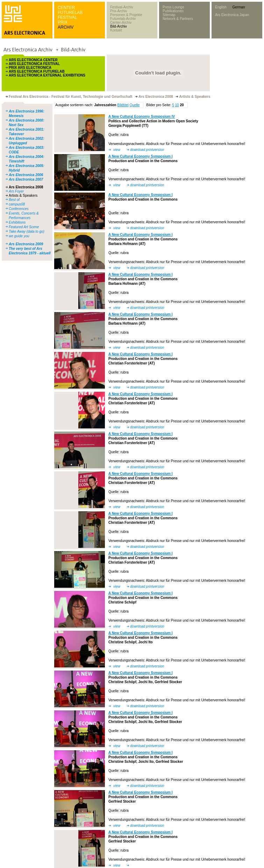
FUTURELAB (70, 13)
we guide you (19, 236)
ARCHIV (66, 27)
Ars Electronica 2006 (26, 175)
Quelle (134, 105)
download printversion (147, 150)
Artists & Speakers (23, 196)
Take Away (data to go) (27, 232)
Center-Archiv (121, 23)
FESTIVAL (67, 17)
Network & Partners (178, 19)
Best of (14, 200)
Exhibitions (17, 222)
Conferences (19, 209)
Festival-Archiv (122, 7)
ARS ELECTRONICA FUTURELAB (37, 71)
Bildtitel (123, 105)
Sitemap (169, 15)
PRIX (63, 22)
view (117, 150)
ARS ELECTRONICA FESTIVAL (34, 64)
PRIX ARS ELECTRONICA (30, 68)
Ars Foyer (16, 191)
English (221, 7)
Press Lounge (173, 7)
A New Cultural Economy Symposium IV (142, 117)
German (238, 7)
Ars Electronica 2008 (26, 187)
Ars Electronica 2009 (26, 244)
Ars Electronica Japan (232, 15)
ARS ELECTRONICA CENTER (33, 60)
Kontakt (116, 30)
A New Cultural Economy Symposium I (141, 156)
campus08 (17, 204)
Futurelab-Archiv (123, 19)
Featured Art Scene (24, 227)
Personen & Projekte (126, 15)
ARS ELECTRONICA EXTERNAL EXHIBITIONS (47, 75)
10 (177, 105)
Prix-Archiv (119, 11)
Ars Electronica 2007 (26, 179)
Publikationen (173, 11)
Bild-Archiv (119, 26)
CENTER (66, 8)
